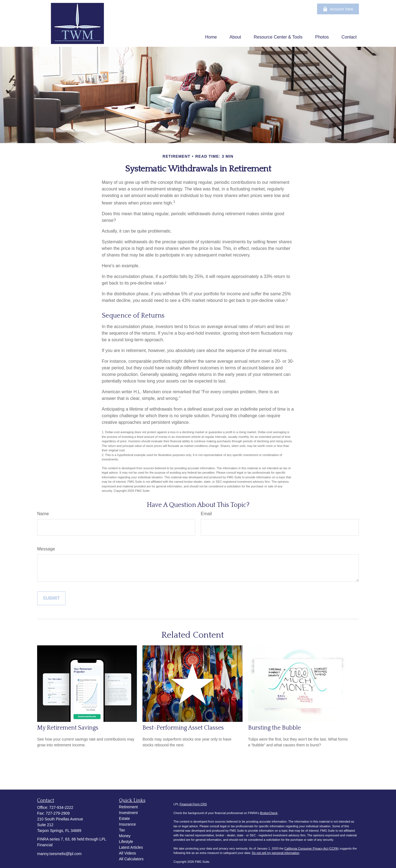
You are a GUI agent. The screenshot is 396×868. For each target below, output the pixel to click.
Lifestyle (126, 842)
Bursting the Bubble (274, 728)
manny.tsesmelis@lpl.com (59, 854)
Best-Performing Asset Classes (183, 728)
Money (125, 836)
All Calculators (131, 859)
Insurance (127, 824)
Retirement (128, 807)
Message (46, 549)
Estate (125, 818)
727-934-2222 (61, 807)
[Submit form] (51, 598)
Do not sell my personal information (276, 853)
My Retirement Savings (68, 728)
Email (206, 514)
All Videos (128, 853)
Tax (122, 830)
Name (43, 514)
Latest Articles (131, 847)
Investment (128, 813)
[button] (211, 37)
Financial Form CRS (193, 804)
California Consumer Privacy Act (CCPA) (312, 848)
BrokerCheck (269, 813)
